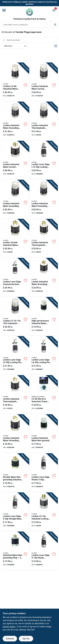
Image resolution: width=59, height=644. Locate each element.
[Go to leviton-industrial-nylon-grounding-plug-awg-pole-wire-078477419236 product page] (15, 434)
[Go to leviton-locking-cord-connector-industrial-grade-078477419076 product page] (15, 199)
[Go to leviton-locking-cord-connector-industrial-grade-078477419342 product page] (15, 82)
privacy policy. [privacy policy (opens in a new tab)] (9, 627)
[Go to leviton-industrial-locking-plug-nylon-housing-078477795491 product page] (44, 512)
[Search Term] (30, 25)
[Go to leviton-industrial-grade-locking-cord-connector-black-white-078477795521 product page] (15, 316)
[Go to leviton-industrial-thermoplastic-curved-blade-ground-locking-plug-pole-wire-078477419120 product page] (44, 238)
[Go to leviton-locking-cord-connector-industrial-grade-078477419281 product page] (15, 121)
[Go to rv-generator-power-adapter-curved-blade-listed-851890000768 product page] (44, 394)
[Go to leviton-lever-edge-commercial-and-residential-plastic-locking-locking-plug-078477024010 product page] (44, 160)
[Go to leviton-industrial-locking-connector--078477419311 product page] (44, 82)
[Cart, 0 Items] (54, 10)
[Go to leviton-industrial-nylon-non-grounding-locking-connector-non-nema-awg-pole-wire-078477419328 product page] (44, 434)
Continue (10, 639)
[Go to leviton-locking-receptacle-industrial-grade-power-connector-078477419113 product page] (44, 121)
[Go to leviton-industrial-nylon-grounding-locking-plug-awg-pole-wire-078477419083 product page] (44, 277)
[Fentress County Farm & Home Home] (30, 12)
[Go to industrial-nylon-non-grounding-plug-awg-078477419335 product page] (15, 551)
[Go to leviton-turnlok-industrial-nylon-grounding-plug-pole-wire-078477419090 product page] (15, 238)
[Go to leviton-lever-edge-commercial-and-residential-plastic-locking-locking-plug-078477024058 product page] (15, 277)
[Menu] (4, 10)
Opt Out (26, 639)
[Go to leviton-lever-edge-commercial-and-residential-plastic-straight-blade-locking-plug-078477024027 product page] (44, 551)
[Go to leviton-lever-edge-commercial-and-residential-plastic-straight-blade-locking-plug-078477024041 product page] (15, 512)
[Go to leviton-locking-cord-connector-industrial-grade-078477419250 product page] (44, 199)
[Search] (55, 25)
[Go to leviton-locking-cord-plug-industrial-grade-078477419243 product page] (15, 394)
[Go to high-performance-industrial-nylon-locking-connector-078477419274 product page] (44, 316)
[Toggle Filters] (56, 46)
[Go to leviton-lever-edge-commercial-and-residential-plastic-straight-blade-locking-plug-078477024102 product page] (44, 473)
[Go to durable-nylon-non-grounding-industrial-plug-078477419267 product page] (15, 473)
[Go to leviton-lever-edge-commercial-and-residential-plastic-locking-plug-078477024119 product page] (15, 355)
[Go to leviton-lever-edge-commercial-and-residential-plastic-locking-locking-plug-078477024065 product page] (44, 355)
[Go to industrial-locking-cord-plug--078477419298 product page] (15, 160)
